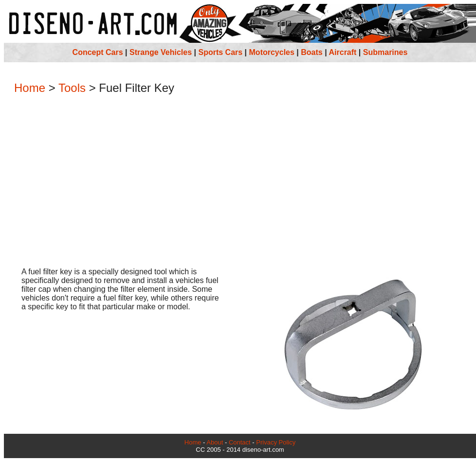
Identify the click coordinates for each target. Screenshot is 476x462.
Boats (311, 52)
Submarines (385, 52)
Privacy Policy (276, 442)
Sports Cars (220, 52)
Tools (72, 88)
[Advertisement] (240, 182)
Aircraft (343, 52)
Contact (240, 442)
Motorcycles (272, 52)
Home (30, 88)
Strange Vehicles (161, 52)
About (215, 442)
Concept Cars (98, 52)
